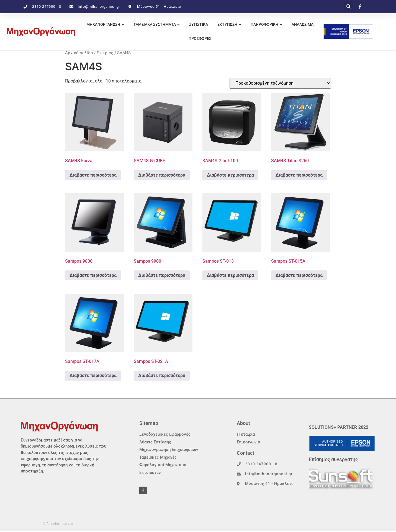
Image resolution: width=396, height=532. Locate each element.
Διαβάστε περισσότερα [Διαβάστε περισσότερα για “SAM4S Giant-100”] (230, 175)
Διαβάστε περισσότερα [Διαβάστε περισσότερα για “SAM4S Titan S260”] (299, 175)
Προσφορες (200, 38)
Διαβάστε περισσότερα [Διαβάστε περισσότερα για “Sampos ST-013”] (230, 275)
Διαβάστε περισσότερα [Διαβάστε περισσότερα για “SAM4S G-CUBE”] (162, 175)
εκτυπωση (227, 24)
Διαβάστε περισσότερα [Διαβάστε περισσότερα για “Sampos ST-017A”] (93, 375)
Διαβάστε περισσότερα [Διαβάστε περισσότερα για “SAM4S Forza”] (93, 175)
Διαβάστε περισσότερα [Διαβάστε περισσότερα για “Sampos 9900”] (162, 275)
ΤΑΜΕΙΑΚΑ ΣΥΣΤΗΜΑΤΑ (155, 24)
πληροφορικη (264, 24)
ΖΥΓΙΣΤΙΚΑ (199, 24)
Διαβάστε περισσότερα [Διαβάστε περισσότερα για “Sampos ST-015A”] (299, 275)
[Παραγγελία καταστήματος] (280, 83)
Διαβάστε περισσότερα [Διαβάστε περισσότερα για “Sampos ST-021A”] (162, 375)
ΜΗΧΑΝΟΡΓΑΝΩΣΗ (103, 24)
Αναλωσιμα (303, 24)
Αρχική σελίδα (79, 53)
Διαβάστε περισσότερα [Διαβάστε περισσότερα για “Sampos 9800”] (93, 275)
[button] (349, 7)
